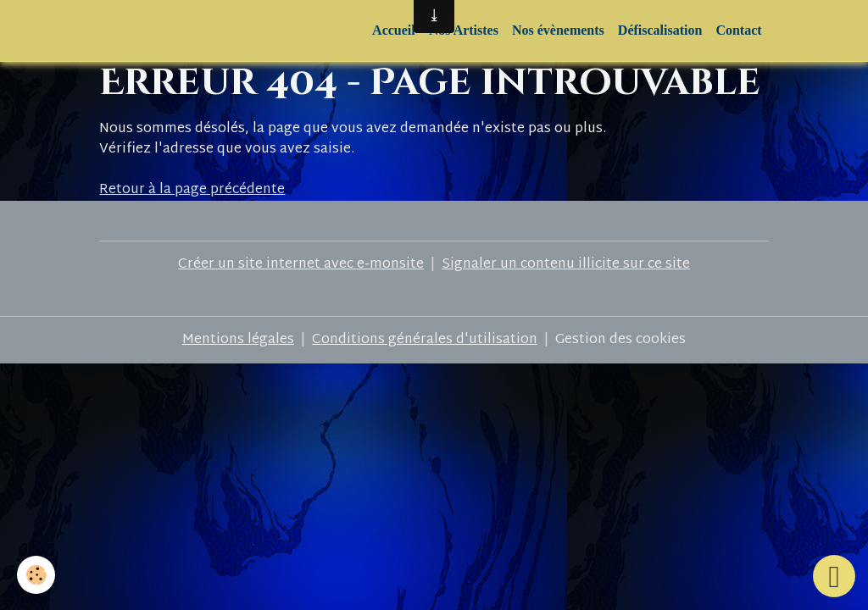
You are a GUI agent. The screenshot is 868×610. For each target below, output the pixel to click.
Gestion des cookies (620, 341)
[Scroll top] (834, 576)
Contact (738, 30)
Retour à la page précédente (192, 190)
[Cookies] (36, 575)
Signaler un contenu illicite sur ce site (566, 265)
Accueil (394, 30)
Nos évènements (558, 30)
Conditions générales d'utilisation (425, 340)
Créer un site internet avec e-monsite (301, 265)
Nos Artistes (464, 30)
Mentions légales (238, 340)
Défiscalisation (660, 30)
